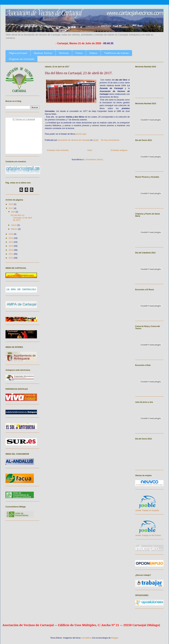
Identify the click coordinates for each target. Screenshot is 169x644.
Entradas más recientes (58, 150)
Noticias (64, 53)
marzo (14, 225)
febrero (15, 229)
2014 (11, 242)
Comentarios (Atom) (94, 159)
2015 (11, 238)
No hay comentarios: (111, 140)
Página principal (18, 53)
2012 (11, 250)
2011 (11, 254)
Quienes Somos (43, 53)
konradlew (86, 638)
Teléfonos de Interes (116, 53)
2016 (11, 234)
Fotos (79, 53)
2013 (11, 246)
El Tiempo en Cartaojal (24, 119)
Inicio (90, 150)
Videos (93, 53)
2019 (11, 204)
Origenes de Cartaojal (21, 59)
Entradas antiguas (119, 150)
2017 (11, 208)
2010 (11, 258)
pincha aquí (81, 134)
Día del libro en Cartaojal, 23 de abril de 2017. (79, 73)
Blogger (115, 638)
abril (13, 212)
